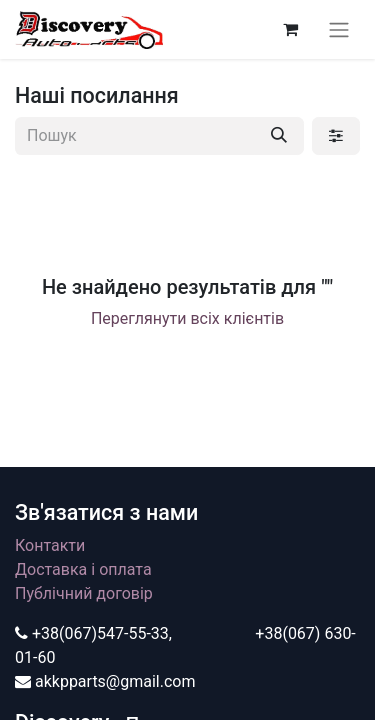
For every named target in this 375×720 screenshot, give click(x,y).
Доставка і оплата (83, 569)
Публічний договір (84, 593)
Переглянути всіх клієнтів (187, 318)
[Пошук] (279, 136)
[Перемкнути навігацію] (339, 29)
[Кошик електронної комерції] (290, 29)
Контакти (50, 545)
